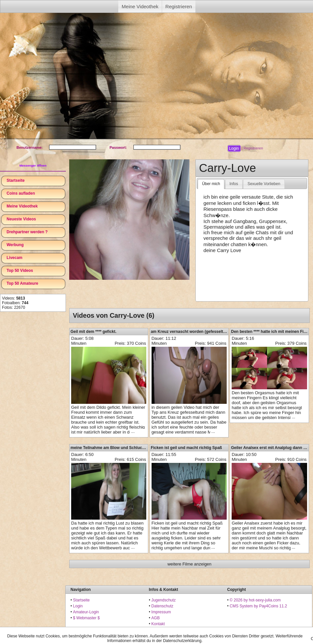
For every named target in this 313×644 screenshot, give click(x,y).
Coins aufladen (21, 193)
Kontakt (158, 624)
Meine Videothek (140, 6)
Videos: (14, 298)
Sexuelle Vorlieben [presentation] (264, 184)
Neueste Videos (21, 219)
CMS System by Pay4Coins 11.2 (258, 606)
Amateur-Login (86, 612)
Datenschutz (162, 606)
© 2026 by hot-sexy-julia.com (255, 600)
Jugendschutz (163, 600)
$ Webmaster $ (86, 618)
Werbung (15, 245)
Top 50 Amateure (22, 283)
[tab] (211, 184)
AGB (155, 618)
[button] (234, 148)
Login (78, 606)
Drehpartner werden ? (27, 232)
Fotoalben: (15, 303)
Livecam (14, 258)
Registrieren (179, 6)
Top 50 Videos (20, 271)
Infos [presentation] (234, 184)
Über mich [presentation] (211, 184)
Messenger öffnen (33, 165)
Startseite (16, 180)
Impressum (161, 612)
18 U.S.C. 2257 (165, 630)
